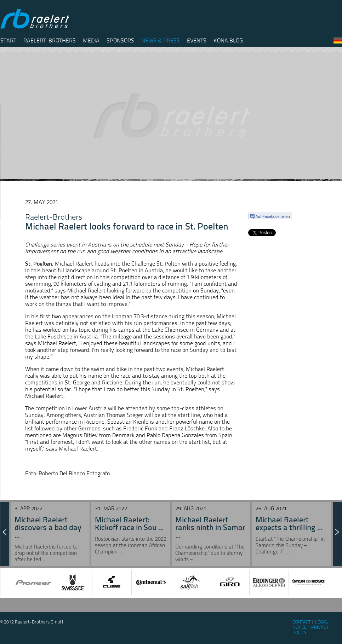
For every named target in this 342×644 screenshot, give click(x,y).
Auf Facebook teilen (270, 216)
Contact (301, 622)
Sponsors (120, 40)
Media (91, 40)
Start (8, 40)
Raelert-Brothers (50, 40)
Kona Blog (228, 40)
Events (197, 40)
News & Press (161, 40)
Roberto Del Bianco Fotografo (74, 473)
